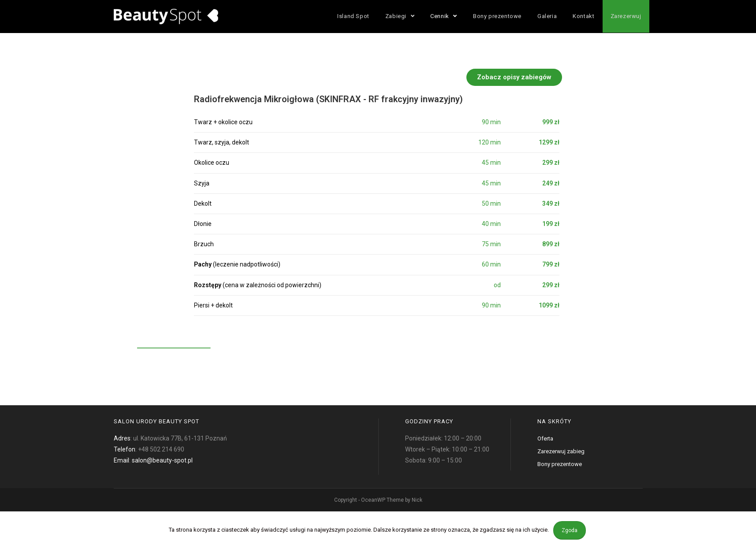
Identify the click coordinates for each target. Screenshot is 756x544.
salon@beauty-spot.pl (162, 460)
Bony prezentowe (560, 464)
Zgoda (570, 530)
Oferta (545, 439)
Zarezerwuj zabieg (561, 451)
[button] (538, 77)
